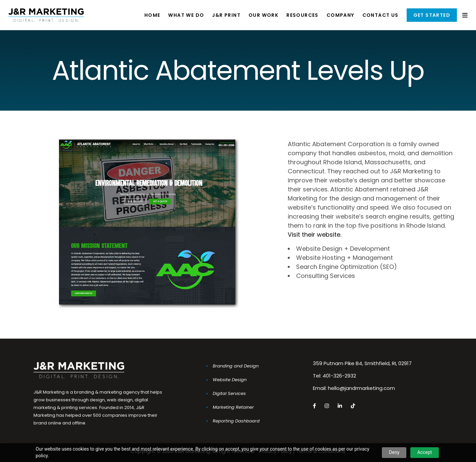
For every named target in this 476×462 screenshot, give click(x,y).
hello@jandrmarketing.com (361, 388)
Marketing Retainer (233, 407)
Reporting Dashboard (236, 421)
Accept (425, 452)
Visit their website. (315, 235)
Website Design (230, 380)
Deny (394, 452)
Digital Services (229, 393)
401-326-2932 (339, 376)
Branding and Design (236, 366)
